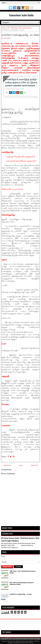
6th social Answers (25, 28)
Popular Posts (7, 567)
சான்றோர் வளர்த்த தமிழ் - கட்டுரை (20, 35)
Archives (18, 567)
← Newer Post (6, 465)
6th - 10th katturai (13, 28)
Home (4, 28)
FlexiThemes (12, 641)
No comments (6, 38)
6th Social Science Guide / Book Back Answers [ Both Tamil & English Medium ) (20, 539)
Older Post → (35, 465)
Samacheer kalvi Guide (21, 15)
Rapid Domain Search (27, 643)
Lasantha (30, 641)
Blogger (38, 639)
